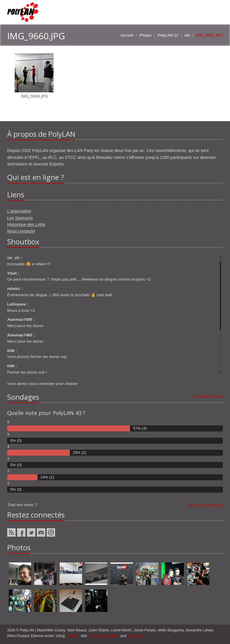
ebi (187, 35)
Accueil (127, 35)
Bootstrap (136, 636)
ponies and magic (104, 636)
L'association (19, 211)
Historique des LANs (26, 225)
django (73, 636)
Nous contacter (21, 231)
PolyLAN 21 (168, 35)
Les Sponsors (20, 218)
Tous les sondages (205, 505)
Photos (145, 35)
